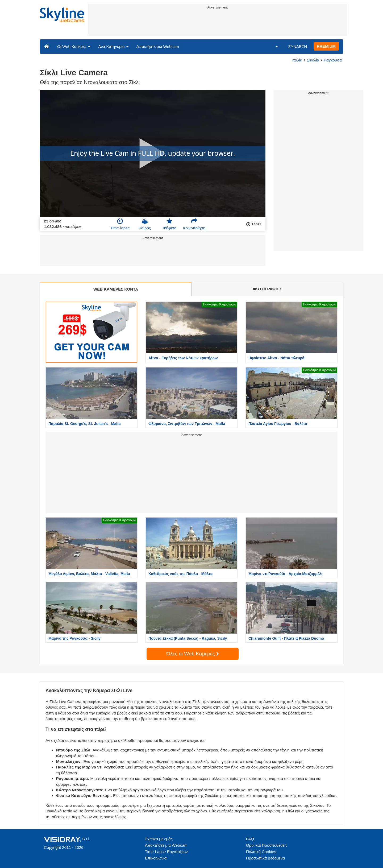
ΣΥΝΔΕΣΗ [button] (298, 46)
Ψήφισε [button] (169, 224)
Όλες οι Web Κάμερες (193, 654)
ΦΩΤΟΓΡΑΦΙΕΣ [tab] (267, 289)
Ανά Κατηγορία (113, 46)
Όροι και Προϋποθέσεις (267, 845)
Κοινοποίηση (194, 224)
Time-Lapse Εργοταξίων (166, 852)
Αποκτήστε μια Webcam (158, 46)
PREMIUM (326, 46)
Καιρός (145, 224)
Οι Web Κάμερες (74, 46)
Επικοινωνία (156, 858)
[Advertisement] (217, 23)
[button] (273, 46)
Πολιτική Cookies (261, 852)
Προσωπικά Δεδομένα (265, 858)
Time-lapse (120, 224)
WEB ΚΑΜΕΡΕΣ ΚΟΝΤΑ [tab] (116, 289)
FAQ (250, 839)
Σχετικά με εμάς (159, 839)
